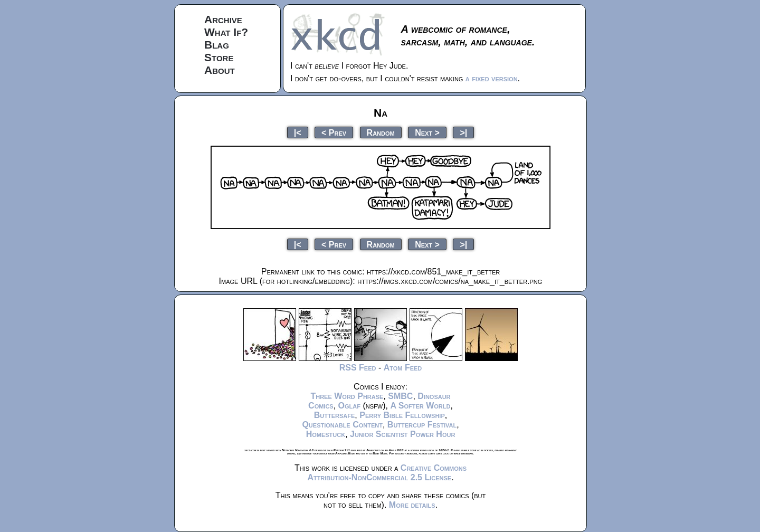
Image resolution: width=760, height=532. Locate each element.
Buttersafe (335, 415)
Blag (217, 45)
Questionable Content (342, 425)
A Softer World (420, 406)
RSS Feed (358, 368)
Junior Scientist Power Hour (402, 434)
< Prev (334, 132)
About (220, 70)
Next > (427, 132)
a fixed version (492, 78)
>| (463, 132)
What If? (226, 32)
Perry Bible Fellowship (402, 415)
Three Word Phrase (347, 396)
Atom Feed (403, 368)
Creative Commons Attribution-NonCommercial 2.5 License (387, 473)
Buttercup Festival (422, 425)
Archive (223, 19)
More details (412, 505)
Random (381, 132)
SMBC (400, 396)
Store (219, 57)
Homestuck (326, 434)
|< (298, 132)
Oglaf (349, 406)
